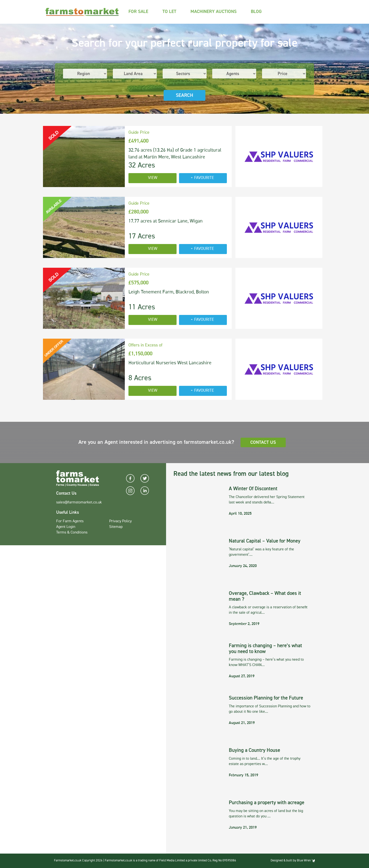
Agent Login (66, 527)
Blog (256, 12)
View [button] (153, 178)
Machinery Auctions (214, 12)
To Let (169, 12)
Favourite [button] (204, 178)
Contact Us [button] (263, 442)
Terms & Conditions (72, 533)
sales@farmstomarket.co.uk (79, 502)
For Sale (138, 12)
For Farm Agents (70, 521)
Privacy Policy (120, 521)
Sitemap (116, 527)
